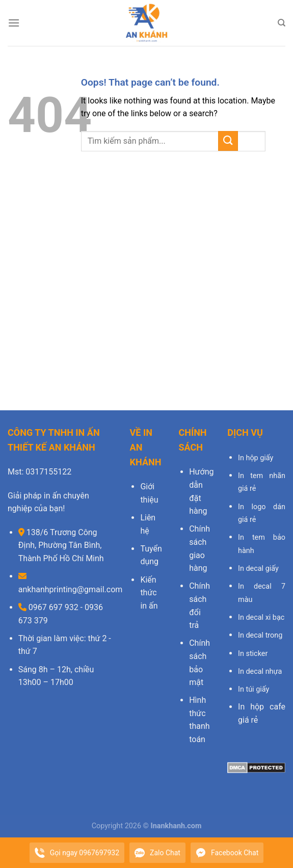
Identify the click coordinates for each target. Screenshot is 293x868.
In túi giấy (254, 689)
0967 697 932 (52, 607)
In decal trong (260, 635)
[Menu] (14, 23)
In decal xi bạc (261, 617)
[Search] (282, 23)
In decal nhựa (260, 672)
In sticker (253, 654)
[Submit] (228, 141)
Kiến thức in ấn (149, 593)
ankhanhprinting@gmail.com (71, 589)
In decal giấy (258, 569)
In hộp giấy (256, 458)
